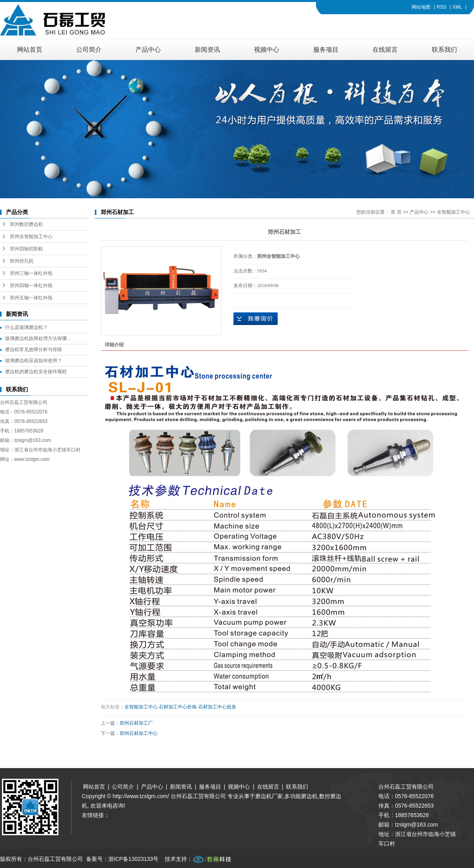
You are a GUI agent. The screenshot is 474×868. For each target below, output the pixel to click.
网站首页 (30, 50)
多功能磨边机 (301, 796)
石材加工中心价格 (178, 707)
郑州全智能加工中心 (31, 237)
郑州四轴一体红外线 (31, 286)
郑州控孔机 (22, 261)
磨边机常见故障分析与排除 (34, 349)
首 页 (396, 212)
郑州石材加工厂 (136, 723)
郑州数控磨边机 (26, 224)
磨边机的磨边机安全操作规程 (36, 372)
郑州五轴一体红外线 (31, 298)
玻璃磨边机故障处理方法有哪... (38, 338)
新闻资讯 (207, 50)
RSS (441, 7)
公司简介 (89, 50)
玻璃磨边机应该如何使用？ (34, 361)
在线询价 (256, 319)
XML (457, 7)
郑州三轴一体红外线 (31, 273)
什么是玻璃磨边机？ (26, 327)
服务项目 (326, 50)
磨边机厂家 (269, 796)
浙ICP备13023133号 (134, 859)
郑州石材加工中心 (139, 733)
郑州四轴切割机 (26, 249)
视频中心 (267, 50)
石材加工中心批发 (217, 707)
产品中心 (148, 50)
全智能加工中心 (453, 212)
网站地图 (421, 7)
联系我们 (444, 50)
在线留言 (385, 50)
